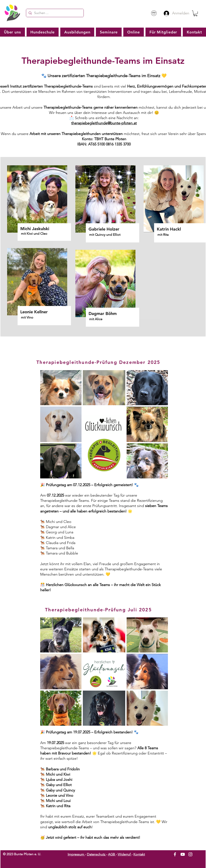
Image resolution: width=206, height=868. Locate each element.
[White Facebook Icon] (175, 854)
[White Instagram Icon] (190, 854)
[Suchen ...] (54, 13)
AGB (112, 854)
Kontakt (139, 854)
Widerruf (125, 854)
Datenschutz (97, 854)
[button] (195, 13)
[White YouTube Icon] (183, 854)
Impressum (76, 854)
